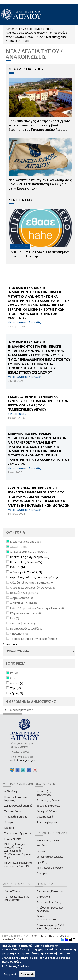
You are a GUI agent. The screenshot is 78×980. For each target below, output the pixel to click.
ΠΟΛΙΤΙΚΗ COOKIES (59, 936)
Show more (10, 644)
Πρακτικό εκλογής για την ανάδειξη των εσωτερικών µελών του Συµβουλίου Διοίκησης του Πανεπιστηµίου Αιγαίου (39, 125)
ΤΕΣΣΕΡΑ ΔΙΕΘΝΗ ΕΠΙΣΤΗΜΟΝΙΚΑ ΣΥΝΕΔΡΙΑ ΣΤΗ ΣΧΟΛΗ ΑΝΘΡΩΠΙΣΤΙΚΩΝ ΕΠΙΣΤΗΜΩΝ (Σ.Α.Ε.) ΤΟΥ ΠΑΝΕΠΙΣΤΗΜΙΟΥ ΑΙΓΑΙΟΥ (38, 403)
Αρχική (10, 29)
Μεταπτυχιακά (45, 817)
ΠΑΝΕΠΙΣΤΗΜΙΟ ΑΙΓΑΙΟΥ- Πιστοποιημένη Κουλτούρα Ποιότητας (39, 254)
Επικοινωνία (43, 897)
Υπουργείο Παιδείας (16, 817)
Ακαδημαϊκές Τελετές (48, 840)
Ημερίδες (42, 862)
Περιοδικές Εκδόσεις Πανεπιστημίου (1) (35, 577)
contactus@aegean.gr (23, 760)
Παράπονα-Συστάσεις (49, 902)
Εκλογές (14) (18, 567)
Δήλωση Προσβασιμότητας (47, 918)
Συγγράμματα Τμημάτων (18, 833)
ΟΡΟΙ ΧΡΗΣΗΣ (39, 936)
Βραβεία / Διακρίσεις (48, 806)
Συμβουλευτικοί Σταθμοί (18, 806)
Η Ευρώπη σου (13, 839)
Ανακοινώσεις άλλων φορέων (25, 33)
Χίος (40, 37)
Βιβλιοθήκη (11, 792)
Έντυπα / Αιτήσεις (14, 811)
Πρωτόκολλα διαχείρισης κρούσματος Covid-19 (18, 864)
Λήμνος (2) (17, 693)
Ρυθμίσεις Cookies (15, 967)
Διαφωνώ (27, 975)
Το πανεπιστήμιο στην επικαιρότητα (17, 898)
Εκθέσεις (41, 851)
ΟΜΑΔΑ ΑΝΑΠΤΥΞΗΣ (13, 939)
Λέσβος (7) (17, 683)
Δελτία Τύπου (24, 37)
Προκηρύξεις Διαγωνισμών (44, 793)
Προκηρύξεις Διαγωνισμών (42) (30, 557)
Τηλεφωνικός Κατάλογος (50, 891)
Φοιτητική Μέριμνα (47, 822)
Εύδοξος (9, 828)
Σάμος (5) (16, 688)
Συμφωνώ (10, 975)
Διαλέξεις (42, 846)
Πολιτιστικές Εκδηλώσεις (50, 868)
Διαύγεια (9, 822)
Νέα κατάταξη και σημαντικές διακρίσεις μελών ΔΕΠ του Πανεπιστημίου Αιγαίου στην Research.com (40, 184)
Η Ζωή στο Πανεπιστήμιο (35, 29)
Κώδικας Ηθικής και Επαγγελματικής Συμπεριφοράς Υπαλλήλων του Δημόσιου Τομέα (19, 851)
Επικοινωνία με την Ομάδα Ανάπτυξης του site (51, 927)
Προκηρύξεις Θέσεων (48, 800)
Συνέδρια (42, 873)
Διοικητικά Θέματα (47, 811)
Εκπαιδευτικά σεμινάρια (50, 857)
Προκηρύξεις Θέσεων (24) (26, 562)
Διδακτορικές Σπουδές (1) (26, 572)
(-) (7, 710)
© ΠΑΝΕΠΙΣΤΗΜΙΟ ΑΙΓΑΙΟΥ (15, 936)
